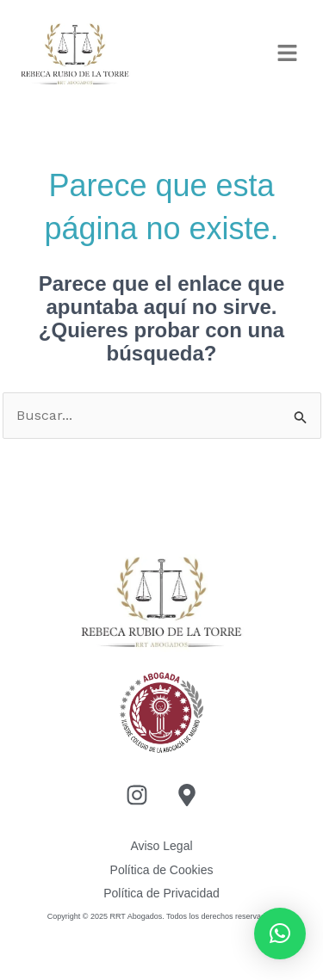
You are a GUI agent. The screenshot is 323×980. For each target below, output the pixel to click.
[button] (288, 55)
